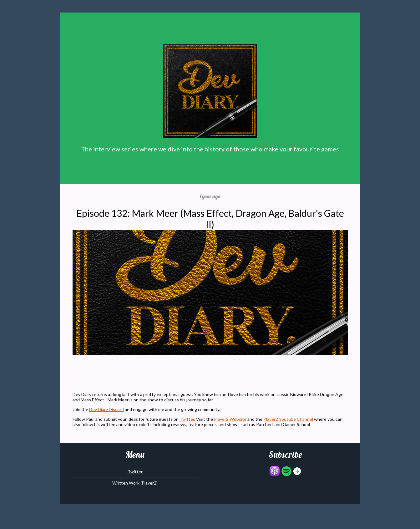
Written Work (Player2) (135, 483)
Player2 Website (230, 419)
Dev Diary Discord (106, 409)
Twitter (187, 419)
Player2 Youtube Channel (288, 419)
